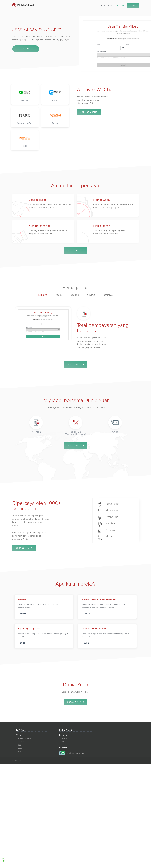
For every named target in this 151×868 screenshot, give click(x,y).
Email (63, 743)
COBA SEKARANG (89, 112)
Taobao (21, 743)
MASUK (121, 6)
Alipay (20, 749)
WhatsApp (65, 739)
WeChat (21, 753)
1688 (20, 746)
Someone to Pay (24, 739)
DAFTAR (133, 6)
